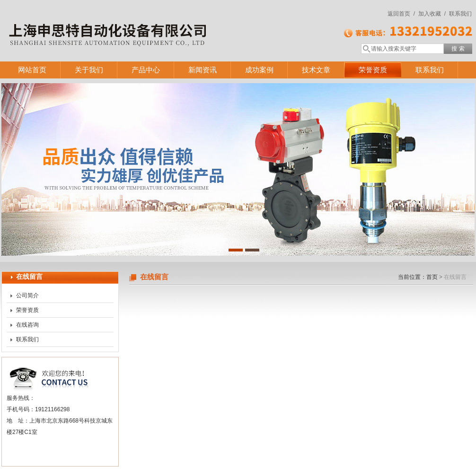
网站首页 (32, 70)
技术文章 (316, 70)
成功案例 (259, 70)
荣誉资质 (373, 70)
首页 (432, 277)
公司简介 (27, 295)
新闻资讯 (203, 70)
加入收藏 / (432, 14)
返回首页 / (401, 14)
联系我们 (460, 14)
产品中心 (146, 70)
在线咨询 (27, 325)
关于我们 (89, 70)
